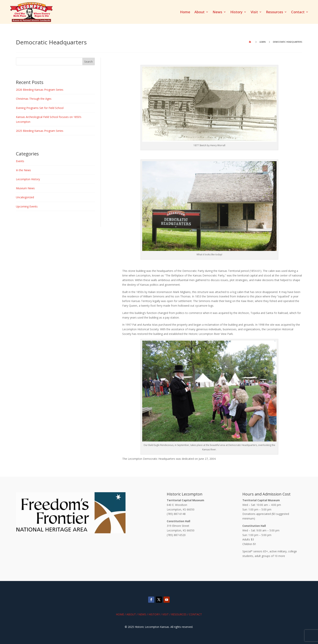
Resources (275, 12)
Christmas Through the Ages (34, 99)
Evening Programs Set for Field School (40, 108)
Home (185, 12)
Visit (254, 12)
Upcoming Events (27, 206)
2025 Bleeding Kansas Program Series (40, 131)
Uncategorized (25, 197)
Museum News (25, 188)
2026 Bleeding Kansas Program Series (40, 90)
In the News (23, 170)
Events (20, 161)
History (236, 12)
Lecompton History (28, 179)
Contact (298, 12)
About (199, 12)
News (217, 12)
